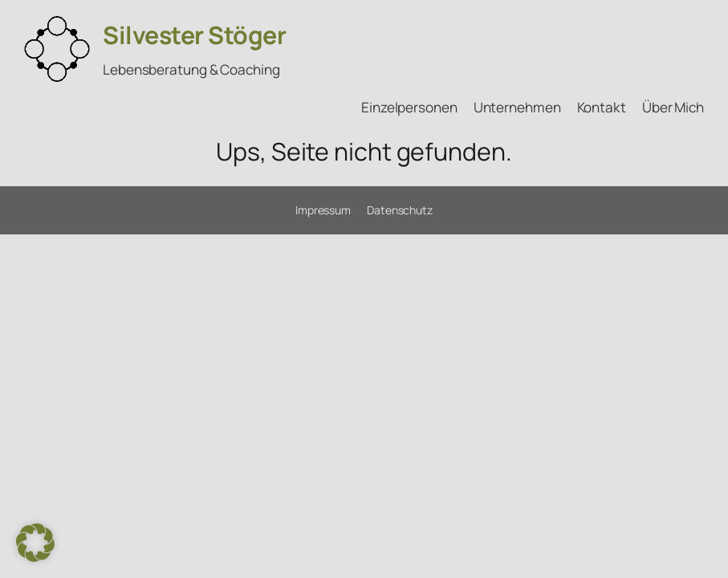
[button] (35, 543)
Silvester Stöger (194, 35)
